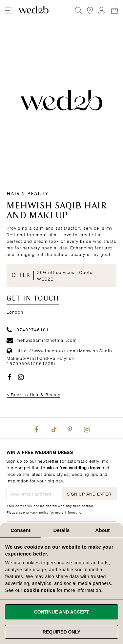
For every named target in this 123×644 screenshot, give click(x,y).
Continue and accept (62, 612)
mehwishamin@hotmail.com (42, 340)
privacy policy (37, 512)
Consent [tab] (20, 530)
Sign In (101, 10)
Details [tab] (62, 530)
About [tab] (103, 530)
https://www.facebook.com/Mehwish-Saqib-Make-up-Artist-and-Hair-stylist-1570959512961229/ (60, 357)
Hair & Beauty (28, 194)
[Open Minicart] (114, 10)
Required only (61, 632)
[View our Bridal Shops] (90, 10)
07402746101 (28, 329)
